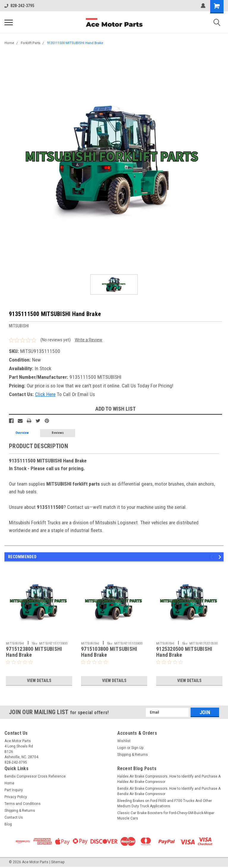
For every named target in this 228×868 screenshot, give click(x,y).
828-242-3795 (19, 6)
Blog (8, 824)
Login (122, 748)
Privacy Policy (16, 797)
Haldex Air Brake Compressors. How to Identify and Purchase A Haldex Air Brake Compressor (169, 779)
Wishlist (124, 741)
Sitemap (58, 862)
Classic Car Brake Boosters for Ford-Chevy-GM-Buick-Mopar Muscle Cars (166, 816)
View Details (39, 681)
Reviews (58, 433)
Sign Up (137, 748)
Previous (212, 557)
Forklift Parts (31, 43)
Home (9, 43)
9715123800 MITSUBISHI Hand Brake (34, 652)
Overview (22, 433)
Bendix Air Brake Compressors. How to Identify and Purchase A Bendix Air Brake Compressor (169, 791)
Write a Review (89, 340)
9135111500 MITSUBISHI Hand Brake (75, 43)
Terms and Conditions (23, 804)
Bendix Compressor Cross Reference (35, 776)
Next (221, 557)
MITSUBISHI (15, 644)
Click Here (45, 394)
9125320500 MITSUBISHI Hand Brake (184, 652)
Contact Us (14, 817)
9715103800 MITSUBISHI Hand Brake (109, 652)
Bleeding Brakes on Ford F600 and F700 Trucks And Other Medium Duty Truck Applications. (165, 803)
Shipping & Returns (133, 755)
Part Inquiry (14, 790)
